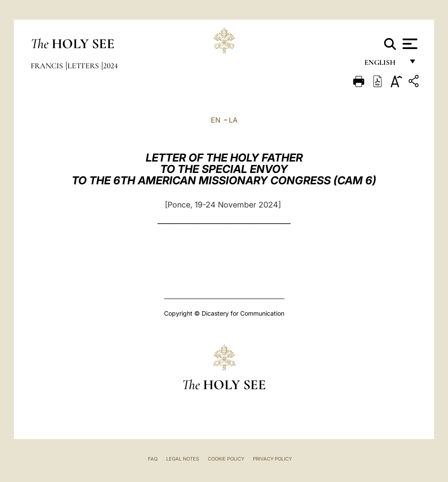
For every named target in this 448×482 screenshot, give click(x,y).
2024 (110, 66)
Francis (48, 66)
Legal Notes (183, 459)
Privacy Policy (272, 459)
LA (233, 120)
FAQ (153, 459)
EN (216, 120)
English (384, 65)
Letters (84, 66)
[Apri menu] (409, 44)
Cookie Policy (226, 459)
